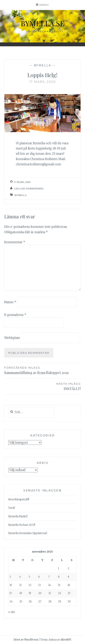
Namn (10, 302)
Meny (44, 5)
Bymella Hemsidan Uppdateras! (28, 533)
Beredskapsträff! (19, 499)
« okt (12, 612)
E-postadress (15, 315)
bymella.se (43, 23)
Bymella (43, 65)
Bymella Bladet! (18, 516)
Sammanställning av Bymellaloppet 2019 (42, 370)
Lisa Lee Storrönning (29, 189)
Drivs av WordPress (26, 640)
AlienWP (66, 640)
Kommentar (15, 242)
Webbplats (12, 338)
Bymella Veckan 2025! (22, 525)
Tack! (12, 508)
